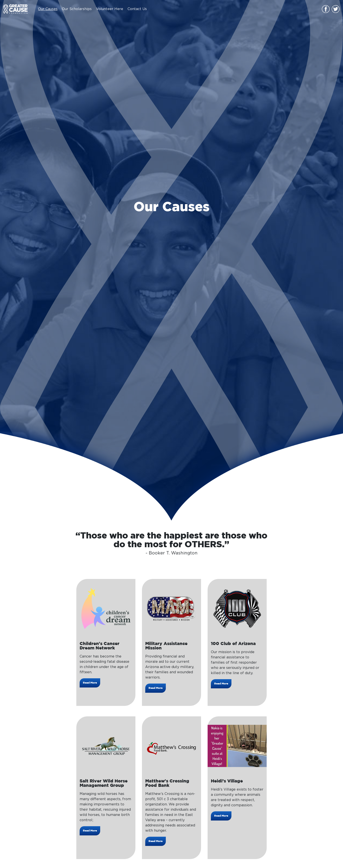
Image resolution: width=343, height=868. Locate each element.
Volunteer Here (110, 9)
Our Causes (48, 9)
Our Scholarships (77, 9)
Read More (90, 683)
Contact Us (137, 9)
